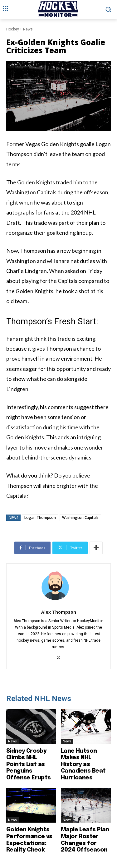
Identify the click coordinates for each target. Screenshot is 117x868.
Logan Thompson (40, 517)
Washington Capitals (80, 517)
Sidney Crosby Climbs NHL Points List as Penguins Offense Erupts (29, 764)
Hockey (13, 29)
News (28, 29)
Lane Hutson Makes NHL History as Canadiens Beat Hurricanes (83, 764)
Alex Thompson (59, 612)
